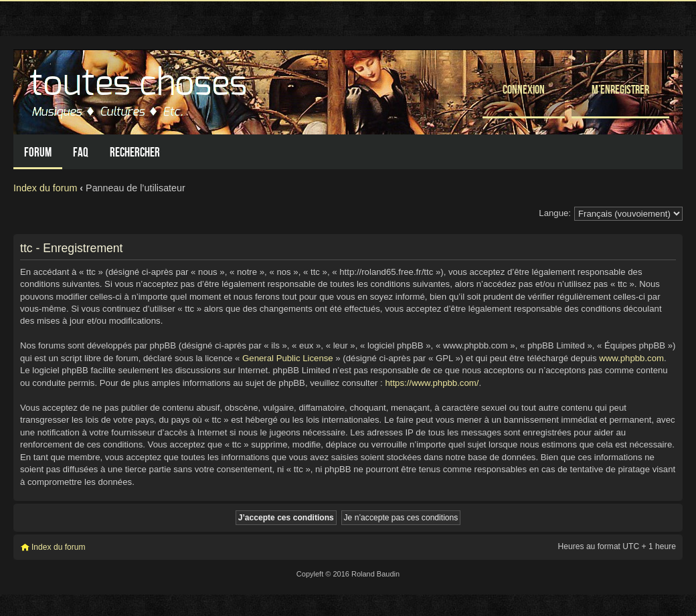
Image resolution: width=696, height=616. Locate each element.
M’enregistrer (620, 89)
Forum (38, 152)
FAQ (81, 152)
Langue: (555, 213)
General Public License (288, 358)
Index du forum (45, 188)
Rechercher (135, 152)
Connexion (524, 89)
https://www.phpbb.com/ (432, 383)
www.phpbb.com (631, 358)
